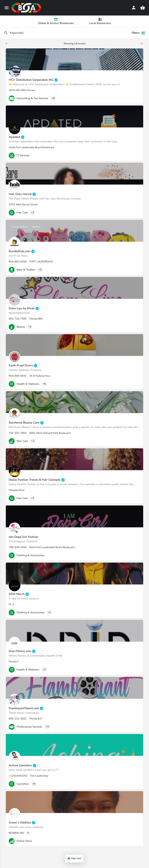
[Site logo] (27, 8)
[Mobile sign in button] (134, 8)
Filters (138, 33)
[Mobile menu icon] (7, 8)
